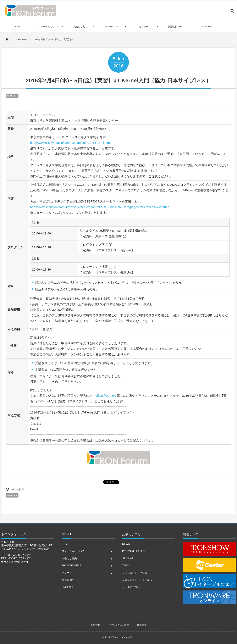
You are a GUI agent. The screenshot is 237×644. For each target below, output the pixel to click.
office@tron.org (106, 396)
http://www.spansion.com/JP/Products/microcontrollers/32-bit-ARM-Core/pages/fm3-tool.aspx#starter (100, 207)
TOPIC (126, 566)
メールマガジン (131, 587)
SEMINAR (12, 96)
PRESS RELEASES (133, 551)
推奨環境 (142, 625)
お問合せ (95, 625)
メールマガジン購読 (119, 625)
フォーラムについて (49, 27)
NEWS (126, 544)
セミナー (144, 27)
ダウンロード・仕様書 (135, 573)
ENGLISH (207, 27)
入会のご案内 (80, 27)
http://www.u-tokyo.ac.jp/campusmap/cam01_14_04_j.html (70, 143)
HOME (17, 27)
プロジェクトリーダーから (137, 580)
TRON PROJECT (112, 27)
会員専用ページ (175, 27)
